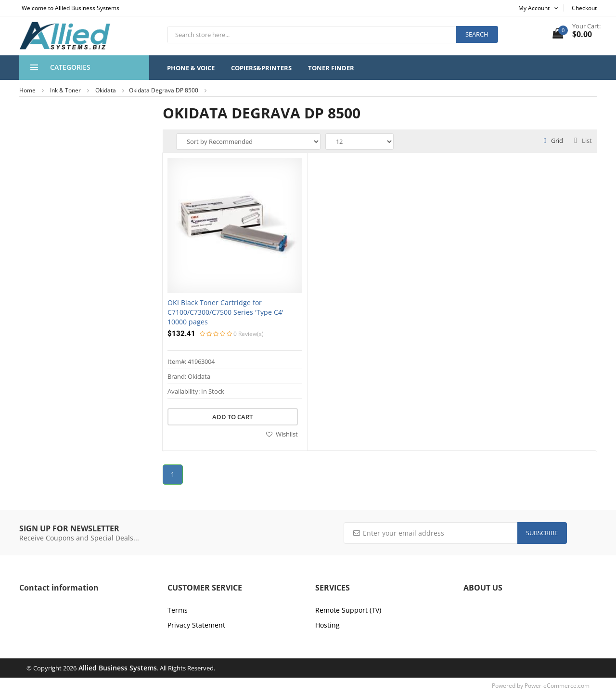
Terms (178, 610)
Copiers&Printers (261, 68)
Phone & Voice (191, 68)
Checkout (584, 8)
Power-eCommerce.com (557, 686)
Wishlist (282, 434)
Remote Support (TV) (348, 610)
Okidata (106, 90)
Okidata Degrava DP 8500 (164, 90)
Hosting (327, 625)
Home (27, 90)
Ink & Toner (65, 90)
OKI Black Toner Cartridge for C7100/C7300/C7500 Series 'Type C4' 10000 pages (225, 312)
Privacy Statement (196, 625)
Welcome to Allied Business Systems (71, 8)
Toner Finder (331, 68)
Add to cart (232, 417)
